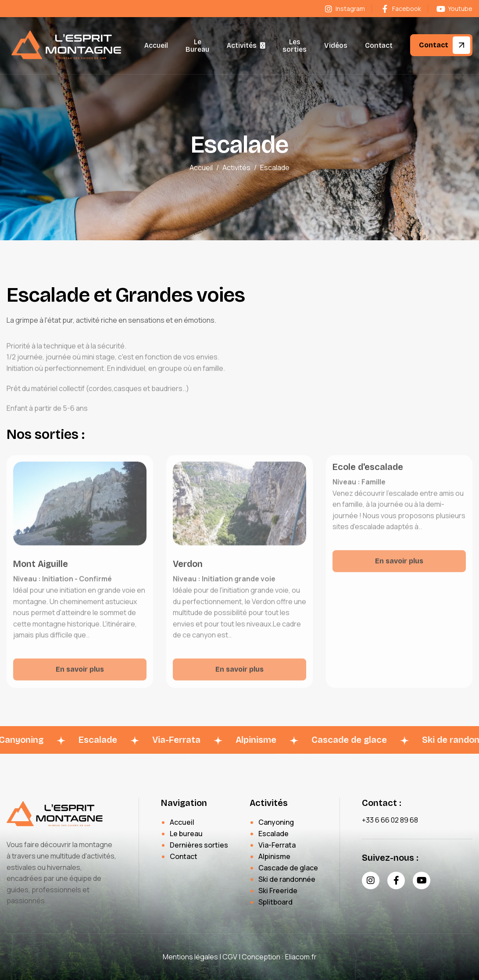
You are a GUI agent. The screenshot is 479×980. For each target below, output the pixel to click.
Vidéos (336, 45)
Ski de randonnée (287, 879)
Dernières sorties (199, 845)
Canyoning (276, 822)
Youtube (454, 9)
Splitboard (275, 902)
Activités (242, 45)
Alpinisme (274, 856)
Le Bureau (197, 46)
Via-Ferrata (277, 845)
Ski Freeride (278, 891)
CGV (230, 957)
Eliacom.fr (301, 957)
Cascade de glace (288, 868)
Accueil (156, 45)
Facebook (400, 9)
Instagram (345, 9)
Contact (379, 45)
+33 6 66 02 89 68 (390, 820)
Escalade (273, 834)
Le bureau (186, 834)
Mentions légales (190, 957)
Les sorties (295, 46)
